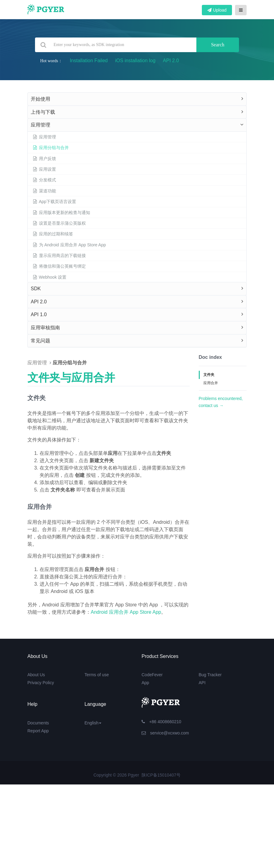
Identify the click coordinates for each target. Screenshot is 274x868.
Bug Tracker (210, 675)
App (145, 683)
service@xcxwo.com (165, 733)
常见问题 (40, 341)
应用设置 (44, 169)
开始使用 (40, 99)
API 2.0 (171, 61)
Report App (38, 731)
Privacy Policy (41, 683)
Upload (217, 10)
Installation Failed (89, 61)
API (202, 683)
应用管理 (40, 125)
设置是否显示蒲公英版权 (59, 223)
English (93, 723)
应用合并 (211, 383)
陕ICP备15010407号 (161, 775)
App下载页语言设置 (54, 202)
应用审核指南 (45, 328)
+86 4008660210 (161, 722)
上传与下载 (43, 112)
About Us (36, 675)
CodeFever (152, 675)
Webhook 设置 (49, 277)
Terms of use (97, 675)
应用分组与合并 (51, 148)
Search (218, 45)
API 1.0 (39, 314)
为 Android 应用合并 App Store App (69, 245)
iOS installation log (135, 61)
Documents (38, 723)
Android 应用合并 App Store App (126, 612)
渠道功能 (44, 191)
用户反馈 (44, 159)
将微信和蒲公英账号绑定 (59, 266)
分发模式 (44, 180)
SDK (36, 289)
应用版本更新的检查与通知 (61, 213)
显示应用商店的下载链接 (59, 255)
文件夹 (209, 375)
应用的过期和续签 (53, 234)
